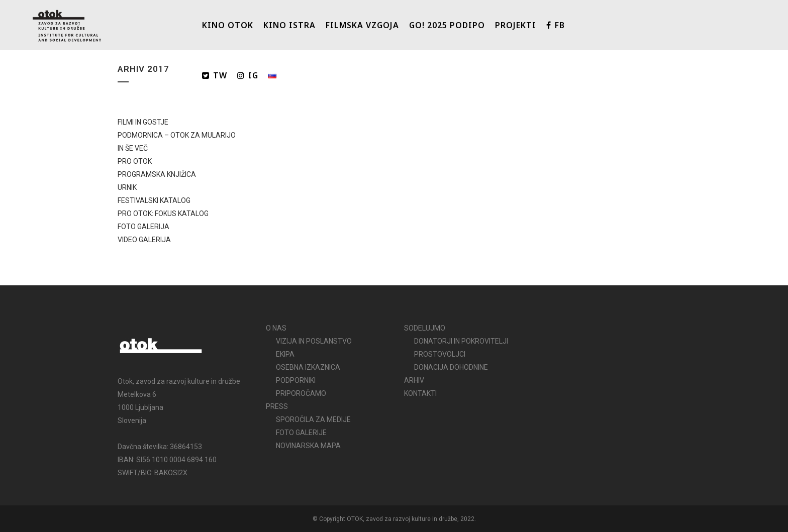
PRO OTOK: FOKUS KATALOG (163, 214)
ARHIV (414, 380)
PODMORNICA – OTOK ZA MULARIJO (177, 135)
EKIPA (285, 354)
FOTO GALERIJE (301, 433)
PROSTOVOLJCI (440, 354)
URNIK (127, 187)
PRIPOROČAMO (301, 393)
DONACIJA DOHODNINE (451, 367)
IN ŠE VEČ (133, 148)
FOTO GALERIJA (143, 227)
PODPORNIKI (296, 380)
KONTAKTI (420, 393)
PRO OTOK (135, 161)
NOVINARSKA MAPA (308, 446)
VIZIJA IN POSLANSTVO (314, 341)
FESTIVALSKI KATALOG (154, 200)
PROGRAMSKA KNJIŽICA (157, 174)
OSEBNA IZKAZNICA (308, 367)
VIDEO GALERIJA (144, 240)
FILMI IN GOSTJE (143, 122)
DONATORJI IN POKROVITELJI (461, 341)
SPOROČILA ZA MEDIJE (313, 419)
